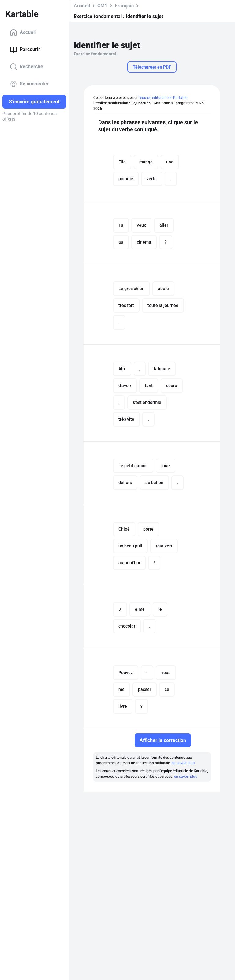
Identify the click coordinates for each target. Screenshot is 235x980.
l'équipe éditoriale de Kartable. (163, 98)
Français (124, 6)
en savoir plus (183, 763)
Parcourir (25, 50)
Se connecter (29, 84)
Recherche (26, 67)
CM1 (102, 6)
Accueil (23, 32)
